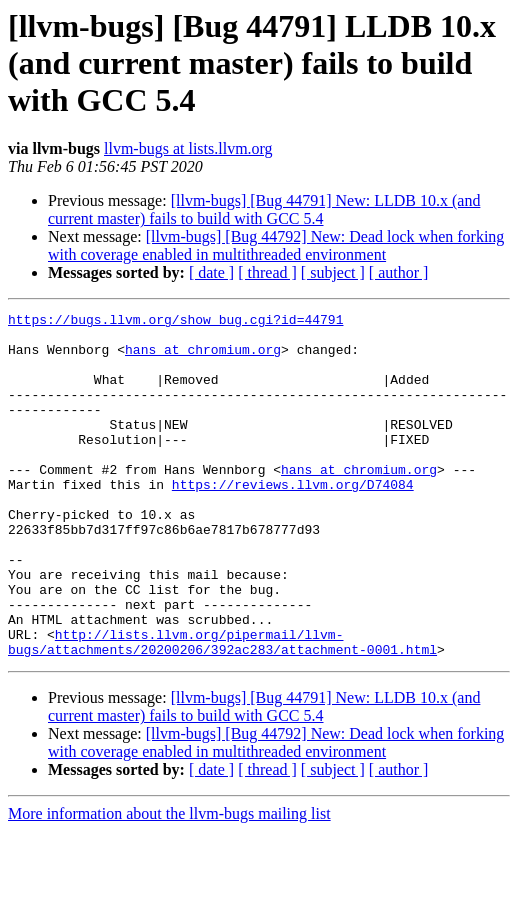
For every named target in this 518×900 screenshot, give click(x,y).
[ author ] (399, 272)
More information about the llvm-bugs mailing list (169, 882)
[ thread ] (267, 272)
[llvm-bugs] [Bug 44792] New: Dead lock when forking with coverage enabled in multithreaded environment (276, 245)
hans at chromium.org (203, 358)
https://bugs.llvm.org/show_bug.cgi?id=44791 (175, 322)
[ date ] (211, 272)
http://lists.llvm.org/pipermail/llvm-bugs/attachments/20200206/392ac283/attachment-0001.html (222, 709)
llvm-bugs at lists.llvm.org (188, 148)
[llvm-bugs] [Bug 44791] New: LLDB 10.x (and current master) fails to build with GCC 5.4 (264, 209)
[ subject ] (333, 272)
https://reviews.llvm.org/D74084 (293, 520)
